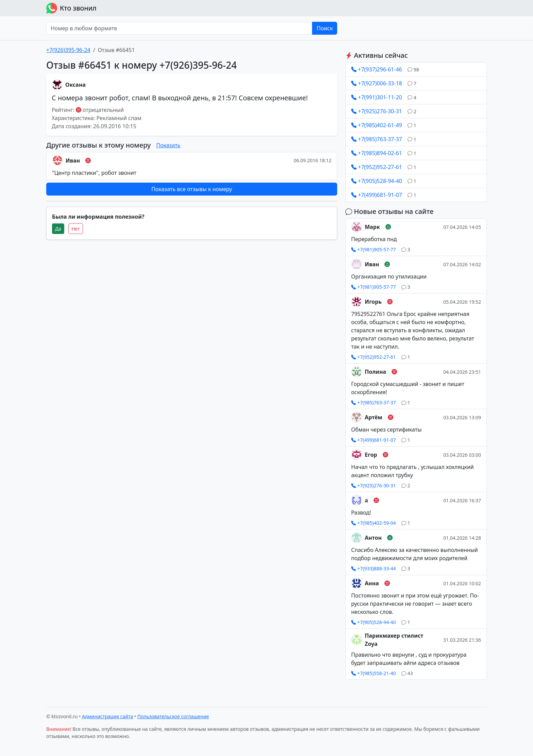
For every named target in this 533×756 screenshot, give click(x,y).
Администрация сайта (108, 716)
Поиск (325, 28)
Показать (168, 145)
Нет (76, 229)
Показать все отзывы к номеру (192, 189)
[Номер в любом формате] (179, 28)
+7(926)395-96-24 (68, 50)
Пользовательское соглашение (173, 716)
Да (58, 229)
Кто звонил (71, 8)
